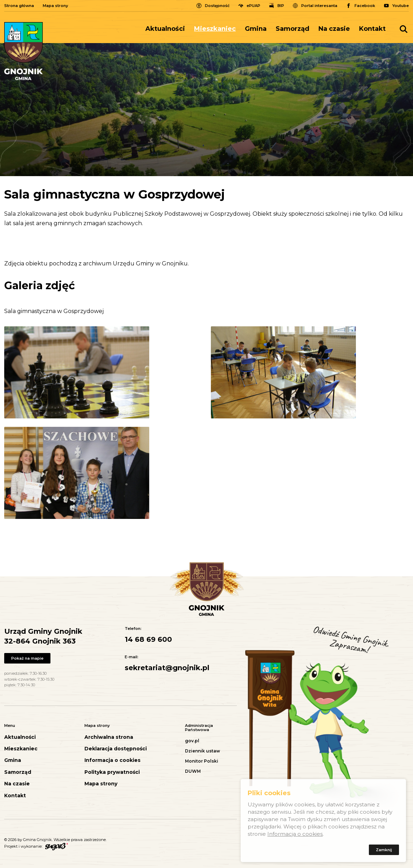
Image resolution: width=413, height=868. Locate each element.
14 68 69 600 (148, 639)
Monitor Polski (202, 761)
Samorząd (292, 29)
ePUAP (253, 6)
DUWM (193, 771)
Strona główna (19, 6)
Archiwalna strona (109, 737)
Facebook (365, 6)
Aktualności (165, 29)
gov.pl (192, 741)
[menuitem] (167, 29)
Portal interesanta (319, 6)
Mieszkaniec (215, 29)
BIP (281, 6)
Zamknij (384, 851)
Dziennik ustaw (202, 751)
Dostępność (217, 6)
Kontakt (372, 29)
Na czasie (334, 29)
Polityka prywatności (112, 772)
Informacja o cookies (112, 760)
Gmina (256, 29)
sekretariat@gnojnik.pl (167, 668)
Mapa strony (55, 6)
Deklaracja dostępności (116, 749)
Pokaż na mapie (27, 658)
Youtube (401, 6)
